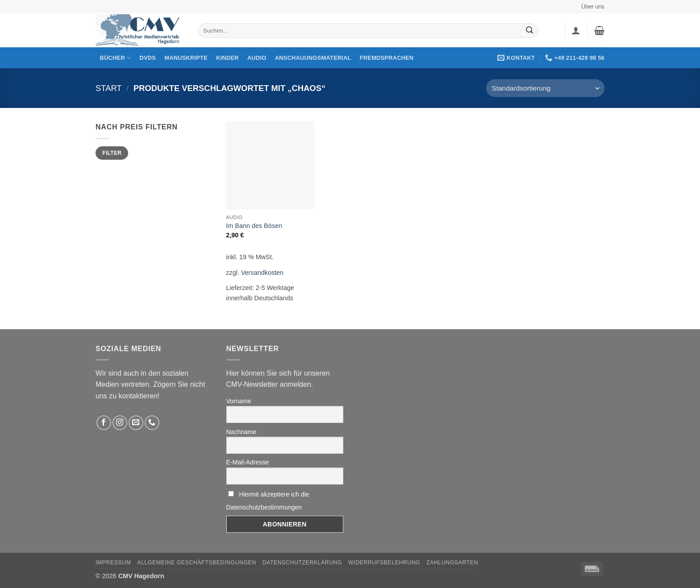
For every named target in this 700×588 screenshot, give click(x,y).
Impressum (113, 563)
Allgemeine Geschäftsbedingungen (196, 563)
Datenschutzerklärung (302, 563)
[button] (576, 30)
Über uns (593, 6)
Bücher (116, 58)
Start (109, 88)
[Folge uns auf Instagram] (120, 423)
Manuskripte (186, 58)
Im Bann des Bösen (254, 226)
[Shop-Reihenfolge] (545, 88)
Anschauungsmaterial (313, 58)
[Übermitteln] (529, 31)
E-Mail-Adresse (248, 462)
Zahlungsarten (452, 563)
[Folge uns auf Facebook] (104, 423)
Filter (112, 153)
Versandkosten (262, 273)
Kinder (227, 58)
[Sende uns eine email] (136, 423)
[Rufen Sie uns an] (152, 423)
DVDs (148, 58)
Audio (257, 58)
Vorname (239, 401)
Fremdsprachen (387, 58)
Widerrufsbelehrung (384, 563)
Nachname (242, 432)
